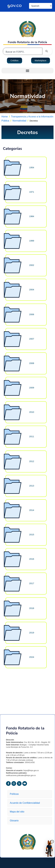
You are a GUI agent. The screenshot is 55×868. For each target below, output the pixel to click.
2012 (32, 461)
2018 (32, 608)
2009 (32, 388)
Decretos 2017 (35, 686)
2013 (32, 486)
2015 (32, 534)
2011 (32, 436)
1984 (32, 216)
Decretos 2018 (35, 697)
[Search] (47, 51)
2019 (32, 633)
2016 (32, 559)
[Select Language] (41, 6)
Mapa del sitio (18, 812)
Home (5, 117)
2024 (32, 657)
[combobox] (23, 52)
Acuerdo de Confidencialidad (26, 803)
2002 (32, 265)
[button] (27, 71)
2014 (32, 510)
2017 (32, 583)
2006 (32, 314)
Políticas (15, 794)
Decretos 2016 (35, 674)
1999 (32, 241)
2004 (32, 290)
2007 (32, 339)
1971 (32, 192)
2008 (32, 363)
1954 (32, 167)
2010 (32, 412)
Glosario (14, 821)
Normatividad (19, 121)
